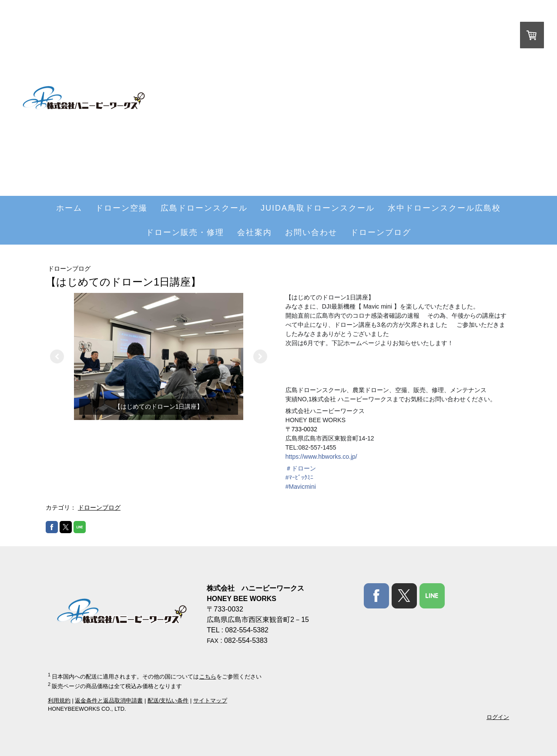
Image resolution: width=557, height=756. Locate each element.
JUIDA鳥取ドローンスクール (318, 208)
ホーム (69, 208)
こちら (208, 677)
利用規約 (59, 701)
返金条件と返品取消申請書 (109, 701)
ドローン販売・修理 (185, 232)
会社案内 (255, 232)
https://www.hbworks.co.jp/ (321, 457)
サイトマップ (210, 701)
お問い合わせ (311, 232)
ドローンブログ (381, 232)
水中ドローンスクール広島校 (444, 208)
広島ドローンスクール (204, 208)
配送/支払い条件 (168, 701)
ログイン (498, 717)
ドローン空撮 (121, 208)
